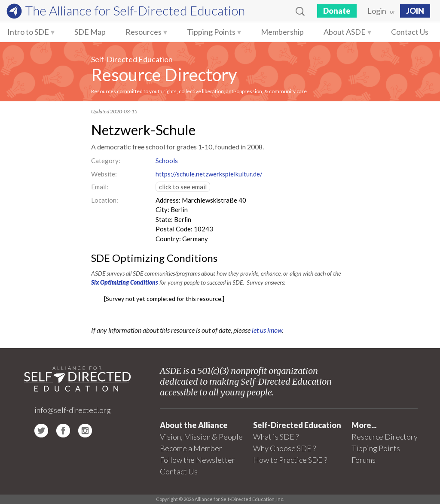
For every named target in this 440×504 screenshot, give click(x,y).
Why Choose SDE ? (284, 448)
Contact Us (410, 32)
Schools (167, 161)
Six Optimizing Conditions (125, 282)
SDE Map (90, 32)
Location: (105, 200)
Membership (282, 32)
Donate (337, 11)
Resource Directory (164, 75)
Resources (144, 32)
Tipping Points (211, 32)
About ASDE (345, 32)
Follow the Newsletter (197, 460)
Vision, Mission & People (201, 437)
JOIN (415, 11)
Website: (104, 174)
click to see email (183, 187)
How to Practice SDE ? (290, 460)
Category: (106, 161)
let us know (267, 330)
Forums (364, 460)
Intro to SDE (28, 32)
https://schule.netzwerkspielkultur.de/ (209, 174)
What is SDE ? (276, 437)
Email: (100, 187)
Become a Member (191, 448)
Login (377, 11)
